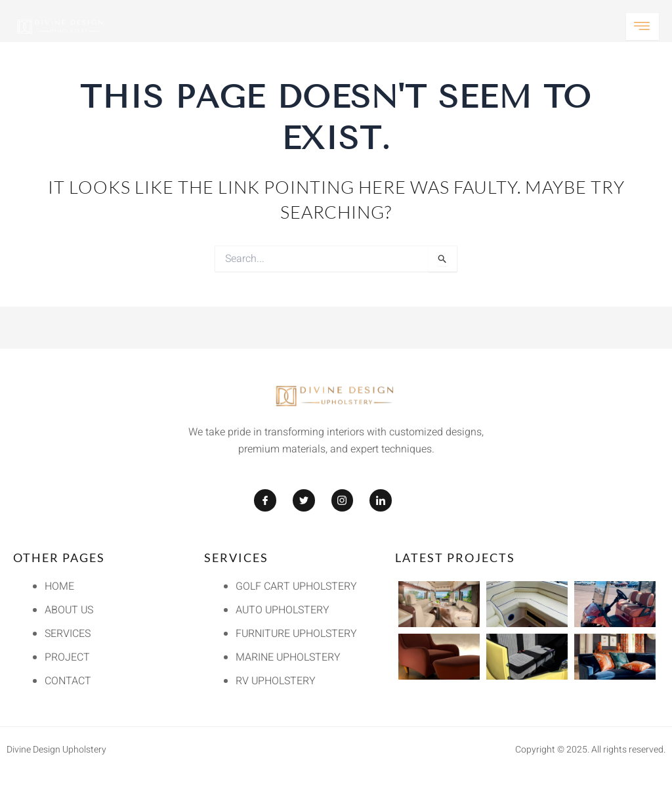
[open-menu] (642, 27)
